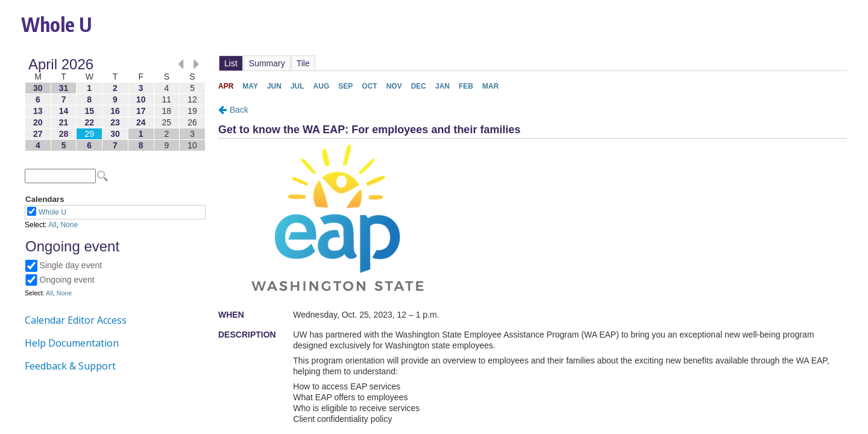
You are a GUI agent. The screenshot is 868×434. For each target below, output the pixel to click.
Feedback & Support (70, 366)
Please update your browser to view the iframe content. (115, 105)
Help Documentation (72, 343)
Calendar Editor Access (76, 320)
